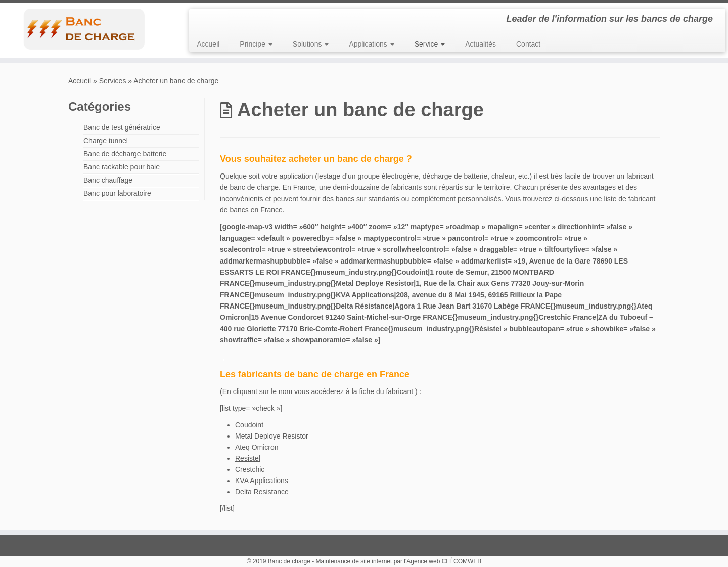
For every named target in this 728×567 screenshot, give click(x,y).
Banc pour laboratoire (117, 193)
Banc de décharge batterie (125, 154)
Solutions (311, 44)
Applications (371, 44)
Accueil (208, 44)
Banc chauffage (108, 180)
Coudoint (249, 425)
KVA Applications (262, 481)
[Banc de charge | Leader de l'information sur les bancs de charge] (84, 29)
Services (113, 81)
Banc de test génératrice (122, 127)
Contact (528, 44)
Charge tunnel (106, 141)
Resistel (248, 458)
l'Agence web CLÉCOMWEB (443, 561)
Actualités (481, 44)
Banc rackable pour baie (122, 167)
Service (430, 44)
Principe (256, 44)
